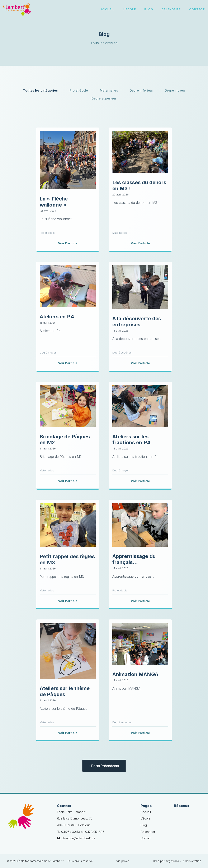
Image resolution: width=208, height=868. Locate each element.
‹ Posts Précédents (104, 766)
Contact (197, 9)
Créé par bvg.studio (166, 861)
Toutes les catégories (40, 90)
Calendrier (171, 9)
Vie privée (123, 861)
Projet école (79, 90)
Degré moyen (175, 90)
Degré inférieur (141, 90)
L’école (129, 9)
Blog (149, 9)
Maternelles (109, 90)
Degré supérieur (104, 98)
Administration (192, 861)
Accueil (108, 9)
